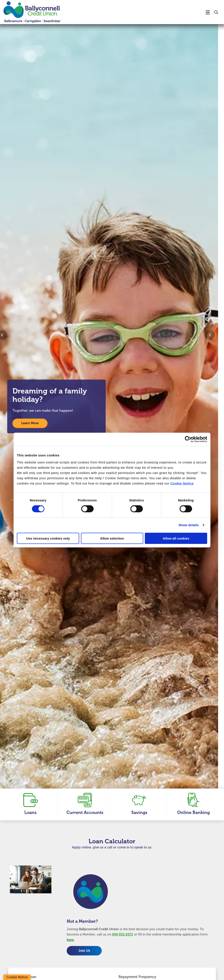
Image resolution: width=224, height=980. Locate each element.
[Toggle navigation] (140, 12)
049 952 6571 (122, 934)
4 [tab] (13, 764)
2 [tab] (4, 764)
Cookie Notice (182, 483)
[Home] (28, 12)
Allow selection (112, 538)
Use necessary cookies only (48, 538)
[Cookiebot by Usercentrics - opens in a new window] (188, 439)
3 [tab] (8, 764)
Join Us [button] (84, 951)
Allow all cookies (176, 538)
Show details (189, 525)
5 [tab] (17, 764)
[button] (216, 13)
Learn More (30, 423)
